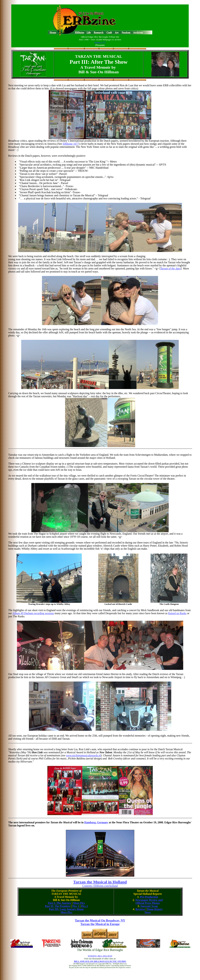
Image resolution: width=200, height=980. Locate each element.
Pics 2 (85, 906)
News (148, 912)
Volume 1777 (100, 42)
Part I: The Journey (60, 903)
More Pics (79, 903)
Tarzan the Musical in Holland (100, 882)
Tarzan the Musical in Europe (100, 924)
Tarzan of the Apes (171, 268)
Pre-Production (149, 897)
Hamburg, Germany (96, 822)
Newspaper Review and (149, 900)
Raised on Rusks (177, 613)
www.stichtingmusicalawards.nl (83, 755)
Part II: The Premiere (58, 906)
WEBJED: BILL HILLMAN (100, 956)
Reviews (140, 909)
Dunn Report (155, 909)
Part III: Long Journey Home (66, 909)
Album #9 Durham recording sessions (33, 613)
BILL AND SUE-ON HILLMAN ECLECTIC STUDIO (100, 961)
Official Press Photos (148, 903)
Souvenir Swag (149, 906)
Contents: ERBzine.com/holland (100, 886)
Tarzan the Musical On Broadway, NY (100, 921)
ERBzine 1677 (71, 144)
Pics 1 (76, 906)
